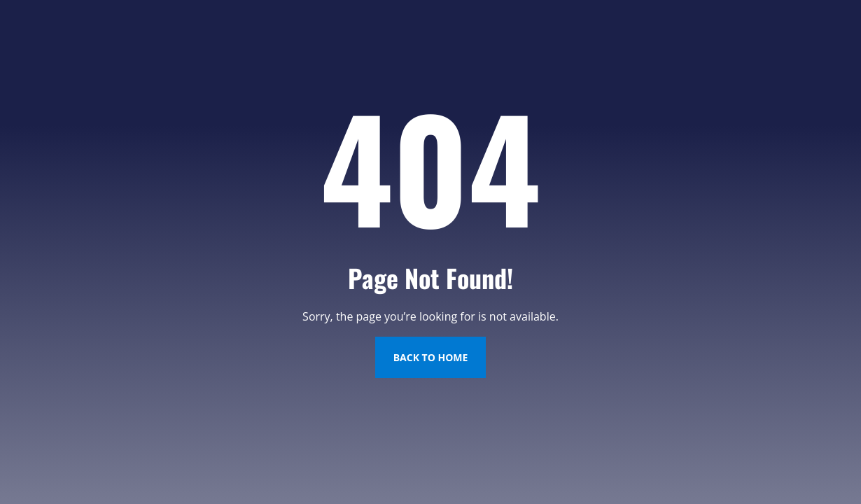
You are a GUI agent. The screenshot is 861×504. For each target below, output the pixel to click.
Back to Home (431, 357)
